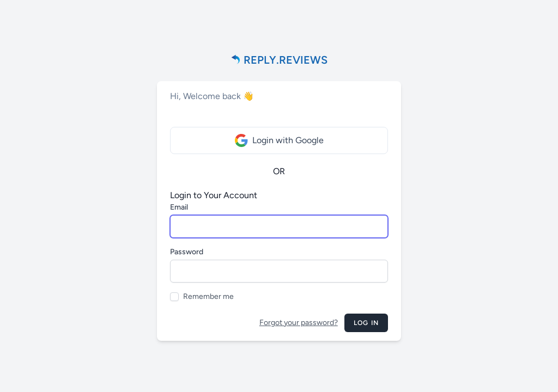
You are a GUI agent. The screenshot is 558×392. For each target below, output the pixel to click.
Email (179, 207)
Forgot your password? (299, 323)
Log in (366, 323)
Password (187, 252)
